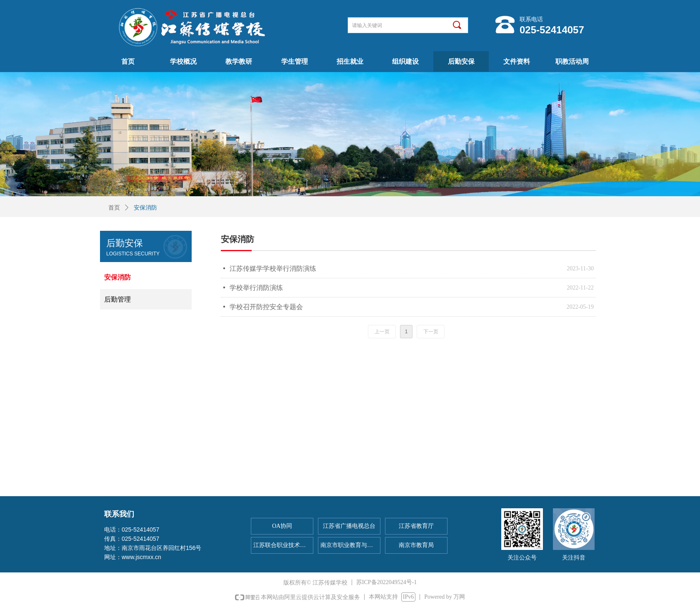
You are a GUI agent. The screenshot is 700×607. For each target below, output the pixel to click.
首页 (114, 208)
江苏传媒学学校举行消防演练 (273, 269)
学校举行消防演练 (256, 288)
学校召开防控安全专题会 (266, 307)
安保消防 (145, 208)
